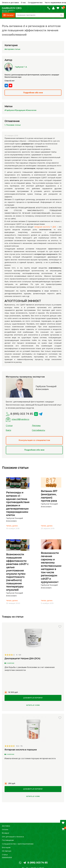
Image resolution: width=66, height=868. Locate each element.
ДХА (54, 227)
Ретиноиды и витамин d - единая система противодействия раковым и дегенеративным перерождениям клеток (18, 504)
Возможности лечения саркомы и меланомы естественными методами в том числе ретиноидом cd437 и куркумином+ (51, 567)
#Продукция (20, 110)
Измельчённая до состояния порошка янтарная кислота (30, 758)
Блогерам (6, 847)
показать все (7, 857)
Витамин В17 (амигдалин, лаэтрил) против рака (49, 496)
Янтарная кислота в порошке (21, 750)
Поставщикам (8, 840)
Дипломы (36, 426)
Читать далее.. (12, 526)
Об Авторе (7, 851)
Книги (8, 430)
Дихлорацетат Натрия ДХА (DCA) (22, 658)
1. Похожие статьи (13, 125)
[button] (60, 627)
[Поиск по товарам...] (40, 15)
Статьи (9, 426)
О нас (23, 3)
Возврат (6, 833)
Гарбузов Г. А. (16, 67)
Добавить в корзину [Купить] (33, 698)
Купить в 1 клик (33, 705)
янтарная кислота (42, 227)
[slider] (10, 655)
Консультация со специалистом (34, 440)
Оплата (5, 830)
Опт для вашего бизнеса (13, 837)
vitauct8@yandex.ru (18, 419)
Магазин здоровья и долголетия (12, 8)
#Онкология (31, 110)
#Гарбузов (9, 110)
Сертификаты (38, 430)
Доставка (6, 826)
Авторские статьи (12, 49)
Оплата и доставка (10, 3)
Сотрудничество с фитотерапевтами (18, 844)
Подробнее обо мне (34, 450)
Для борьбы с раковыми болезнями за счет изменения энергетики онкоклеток (30, 669)
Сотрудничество (35, 3)
